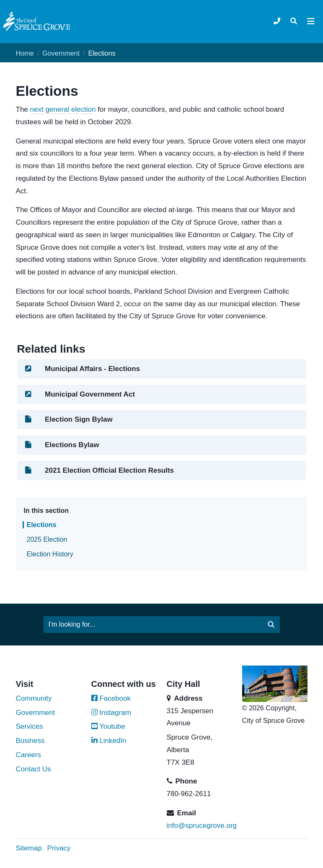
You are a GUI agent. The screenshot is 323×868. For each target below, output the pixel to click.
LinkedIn (109, 741)
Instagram (111, 713)
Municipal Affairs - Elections (82, 369)
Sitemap (29, 848)
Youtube (108, 726)
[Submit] (271, 625)
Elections (42, 525)
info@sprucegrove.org (202, 826)
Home (25, 53)
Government (61, 53)
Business (30, 741)
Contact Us (34, 769)
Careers (28, 755)
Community (34, 698)
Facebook (111, 698)
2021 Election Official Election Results (99, 470)
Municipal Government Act (79, 394)
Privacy (59, 848)
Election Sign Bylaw (68, 419)
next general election (63, 109)
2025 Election (47, 539)
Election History (50, 554)
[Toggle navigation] (294, 21)
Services (30, 726)
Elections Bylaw (62, 445)
